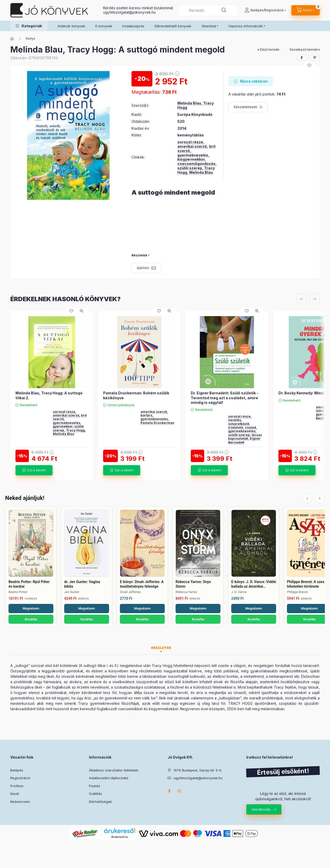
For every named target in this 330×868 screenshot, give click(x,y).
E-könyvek (104, 26)
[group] (165, 396)
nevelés (235, 420)
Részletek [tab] (161, 648)
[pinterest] (315, 58)
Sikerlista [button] (209, 26)
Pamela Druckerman (157, 423)
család (250, 427)
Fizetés (95, 786)
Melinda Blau (189, 103)
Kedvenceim (20, 802)
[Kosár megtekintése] (306, 10)
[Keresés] (224, 10)
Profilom (17, 786)
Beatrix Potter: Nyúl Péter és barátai (29, 584)
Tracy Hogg (75, 430)
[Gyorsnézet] (82, 311)
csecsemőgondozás (196, 164)
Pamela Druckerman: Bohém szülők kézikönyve (136, 395)
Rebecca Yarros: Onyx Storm (193, 584)
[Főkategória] (12, 39)
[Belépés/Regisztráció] (265, 10)
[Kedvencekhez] (309, 65)
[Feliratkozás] (248, 107)
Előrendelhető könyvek (173, 26)
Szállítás (96, 794)
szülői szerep (190, 168)
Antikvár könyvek (71, 26)
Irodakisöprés (133, 26)
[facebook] (302, 58)
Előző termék (270, 50)
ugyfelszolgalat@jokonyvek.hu (129, 12)
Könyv (31, 38)
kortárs (146, 415)
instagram (179, 791)
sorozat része (190, 142)
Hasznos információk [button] (246, 26)
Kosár (15, 794)
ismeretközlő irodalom (239, 426)
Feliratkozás (261, 809)
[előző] (302, 299)
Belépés (17, 770)
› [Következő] (320, 498)
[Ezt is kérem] (34, 470)
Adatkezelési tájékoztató (109, 778)
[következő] (315, 299)
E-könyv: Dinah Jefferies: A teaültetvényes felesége (142, 584)
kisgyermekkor (191, 159)
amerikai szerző (192, 146)
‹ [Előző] (307, 498)
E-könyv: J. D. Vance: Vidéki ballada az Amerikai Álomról (254, 584)
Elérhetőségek (100, 802)
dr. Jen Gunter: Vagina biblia (82, 584)
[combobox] (208, 10)
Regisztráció (20, 778)
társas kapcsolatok (245, 437)
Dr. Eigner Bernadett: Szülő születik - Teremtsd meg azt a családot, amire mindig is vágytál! (225, 398)
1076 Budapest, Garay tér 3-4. (198, 770)
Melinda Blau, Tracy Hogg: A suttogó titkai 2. (49, 395)
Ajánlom (143, 268)
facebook (169, 791)
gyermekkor (63, 426)
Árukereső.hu (119, 837)
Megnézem (31, 608)
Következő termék (304, 50)
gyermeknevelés (193, 155)
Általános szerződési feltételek (114, 770)
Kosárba (31, 619)
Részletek (139, 255)
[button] (29, 26)
